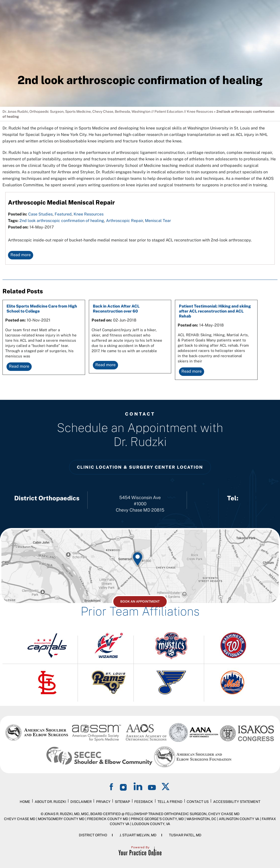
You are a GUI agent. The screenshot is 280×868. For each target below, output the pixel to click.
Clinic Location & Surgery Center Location (140, 467)
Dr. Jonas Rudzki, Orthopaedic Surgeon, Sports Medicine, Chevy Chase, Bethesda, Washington (76, 111)
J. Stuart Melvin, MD (138, 835)
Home (25, 802)
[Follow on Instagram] (124, 786)
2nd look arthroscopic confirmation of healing (62, 221)
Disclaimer (81, 802)
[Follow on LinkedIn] (138, 786)
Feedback (144, 802)
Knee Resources (200, 111)
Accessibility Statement (237, 802)
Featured (63, 214)
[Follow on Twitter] (166, 786)
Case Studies (40, 214)
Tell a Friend (170, 802)
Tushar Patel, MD (185, 835)
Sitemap (122, 802)
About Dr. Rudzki (50, 802)
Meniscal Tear (158, 221)
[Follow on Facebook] (112, 786)
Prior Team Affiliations (140, 611)
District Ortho (93, 835)
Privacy (103, 802)
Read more (21, 255)
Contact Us (198, 802)
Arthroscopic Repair (125, 221)
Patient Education (169, 111)
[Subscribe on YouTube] (152, 786)
